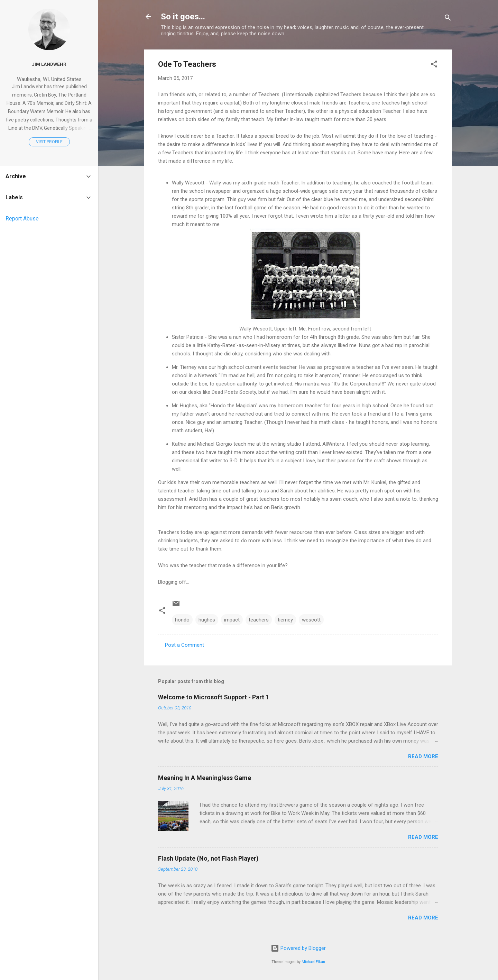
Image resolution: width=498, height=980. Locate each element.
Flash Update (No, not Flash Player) (208, 858)
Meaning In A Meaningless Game (205, 778)
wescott (311, 620)
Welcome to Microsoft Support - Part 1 (214, 697)
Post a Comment (185, 645)
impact (232, 620)
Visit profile (49, 142)
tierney (285, 620)
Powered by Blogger (298, 948)
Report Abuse (22, 219)
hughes (207, 620)
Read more (423, 756)
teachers (259, 620)
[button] (434, 65)
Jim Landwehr (49, 64)
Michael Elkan (313, 962)
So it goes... (183, 17)
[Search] (448, 19)
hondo (182, 620)
